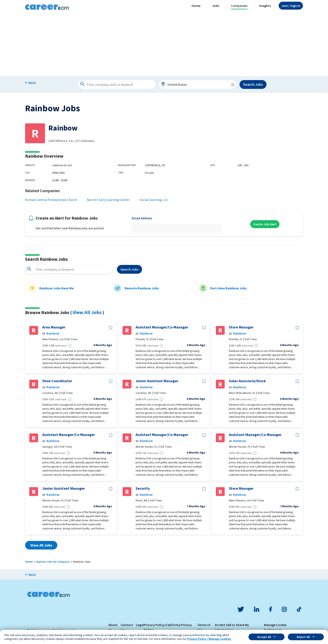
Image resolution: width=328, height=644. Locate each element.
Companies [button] (239, 6)
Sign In (291, 6)
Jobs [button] (216, 6)
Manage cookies (220, 639)
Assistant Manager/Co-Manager (162, 327)
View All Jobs (87, 312)
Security (143, 488)
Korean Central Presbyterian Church (51, 200)
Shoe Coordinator (57, 381)
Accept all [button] (264, 637)
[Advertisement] (164, 45)
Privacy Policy (197, 639)
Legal (140, 625)
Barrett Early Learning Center (108, 200)
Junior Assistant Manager (157, 381)
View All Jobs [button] (41, 545)
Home (196, 6)
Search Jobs (253, 84)
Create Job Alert (265, 224)
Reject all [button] (303, 637)
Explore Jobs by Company (53, 562)
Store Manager (241, 327)
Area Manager (54, 327)
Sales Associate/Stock (247, 381)
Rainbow (53, 333)
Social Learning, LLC (154, 200)
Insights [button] (265, 6)
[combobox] (198, 84)
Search (129, 269)
